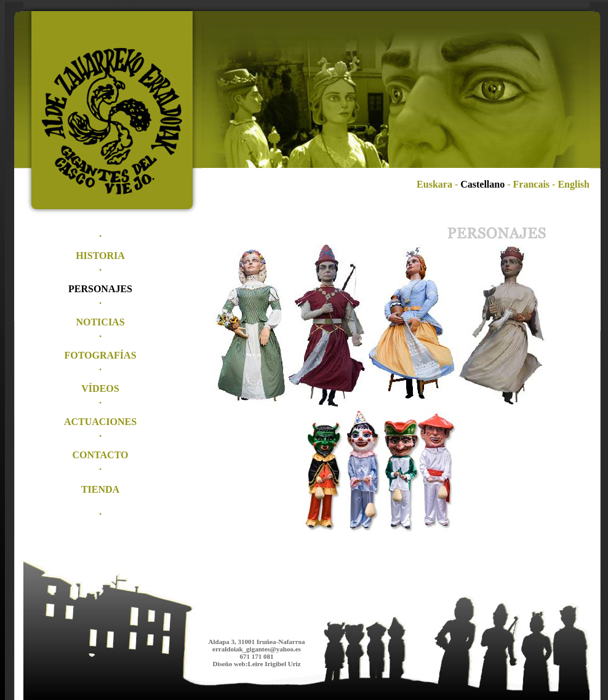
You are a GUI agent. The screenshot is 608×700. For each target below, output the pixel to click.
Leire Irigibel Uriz (274, 664)
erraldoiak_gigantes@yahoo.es (257, 649)
